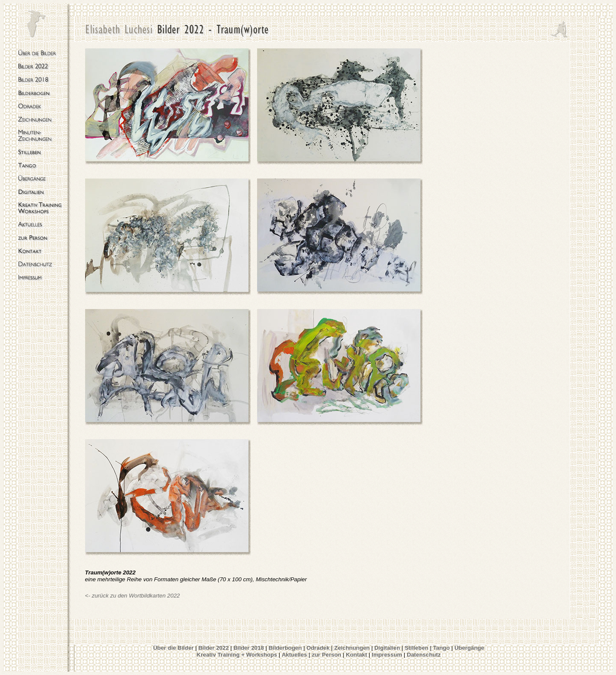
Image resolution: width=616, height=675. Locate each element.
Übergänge (469, 648)
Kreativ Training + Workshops (237, 655)
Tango (441, 648)
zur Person (327, 655)
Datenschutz (424, 655)
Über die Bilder (173, 648)
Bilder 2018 (249, 648)
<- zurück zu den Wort (113, 596)
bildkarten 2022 (160, 596)
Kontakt (357, 655)
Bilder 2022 (214, 648)
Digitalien (387, 648)
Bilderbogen (286, 648)
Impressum (387, 655)
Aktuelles (295, 655)
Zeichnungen (352, 648)
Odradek (318, 648)
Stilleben (417, 648)
